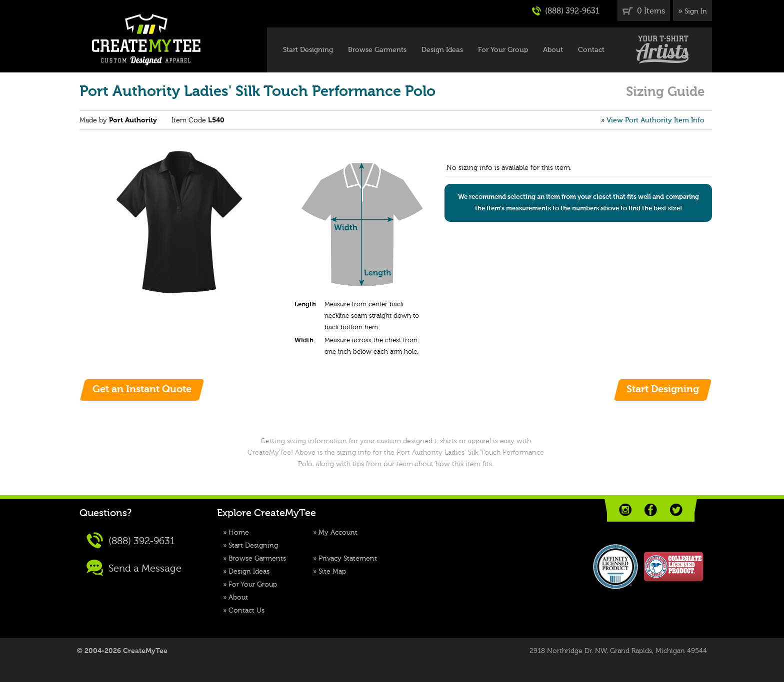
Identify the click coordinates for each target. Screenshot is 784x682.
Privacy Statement (348, 559)
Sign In (696, 11)
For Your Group (503, 50)
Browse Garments (377, 50)
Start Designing (308, 50)
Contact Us (246, 611)
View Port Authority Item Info (655, 120)
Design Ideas (442, 50)
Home (239, 533)
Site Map (332, 572)
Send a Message (134, 568)
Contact (591, 50)
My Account (338, 533)
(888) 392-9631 (566, 11)
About (553, 50)
